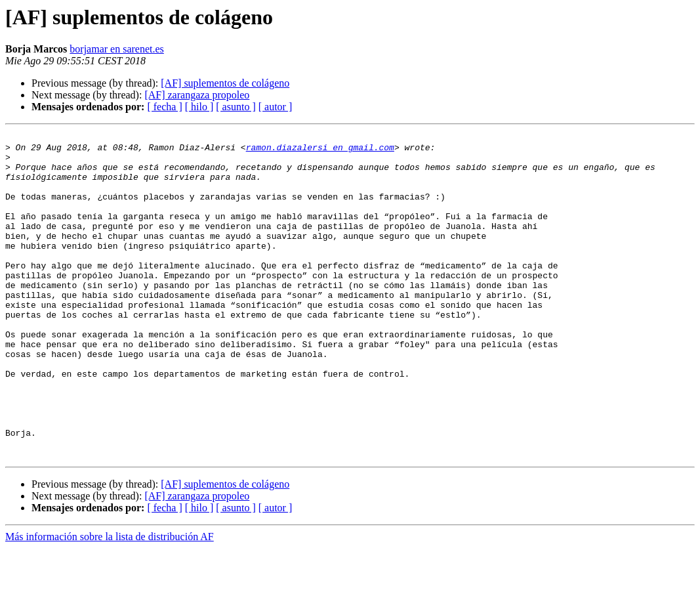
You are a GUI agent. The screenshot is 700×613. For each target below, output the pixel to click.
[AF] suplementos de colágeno (225, 83)
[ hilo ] (199, 107)
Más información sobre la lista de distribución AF (110, 602)
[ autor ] (276, 107)
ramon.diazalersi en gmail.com (320, 151)
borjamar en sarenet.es (116, 49)
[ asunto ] (236, 107)
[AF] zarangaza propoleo (197, 95)
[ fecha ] (164, 107)
